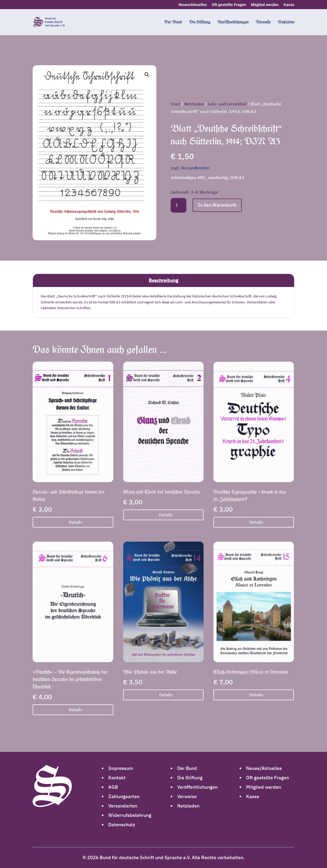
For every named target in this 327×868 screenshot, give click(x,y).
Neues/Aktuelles (193, 5)
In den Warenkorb (217, 205)
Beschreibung (163, 280)
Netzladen (194, 104)
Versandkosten (195, 168)
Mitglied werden (265, 5)
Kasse (289, 5)
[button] (147, 75)
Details (76, 522)
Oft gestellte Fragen (229, 5)
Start (176, 104)
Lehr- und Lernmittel (227, 104)
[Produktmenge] (179, 205)
